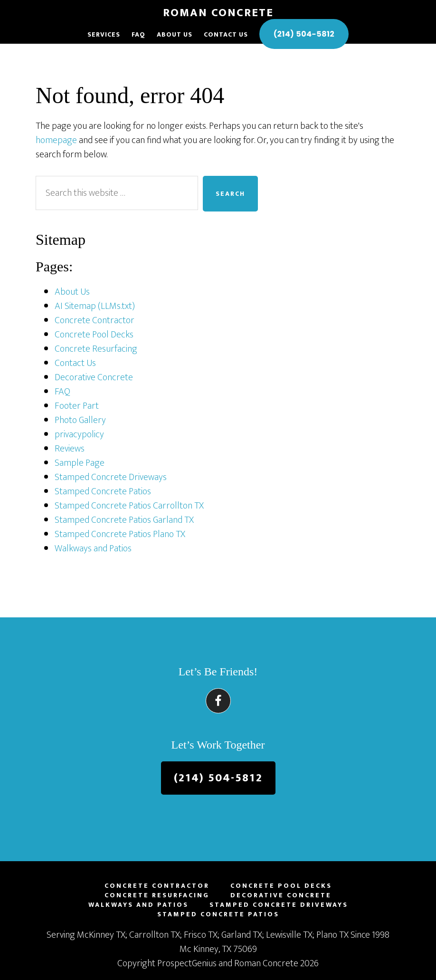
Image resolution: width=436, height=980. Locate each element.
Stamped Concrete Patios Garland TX (124, 520)
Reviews (70, 449)
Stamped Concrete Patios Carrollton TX (129, 506)
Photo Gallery (80, 420)
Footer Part (77, 406)
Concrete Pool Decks (94, 335)
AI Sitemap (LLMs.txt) (95, 306)
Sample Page (80, 463)
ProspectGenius (187, 963)
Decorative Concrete (94, 377)
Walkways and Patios (93, 548)
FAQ (62, 392)
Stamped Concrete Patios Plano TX (120, 534)
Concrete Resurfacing (96, 349)
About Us (72, 292)
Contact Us (75, 363)
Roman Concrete (218, 13)
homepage (56, 140)
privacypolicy (79, 434)
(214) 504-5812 (218, 778)
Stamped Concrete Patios (103, 491)
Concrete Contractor (95, 320)
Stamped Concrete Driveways (111, 477)
